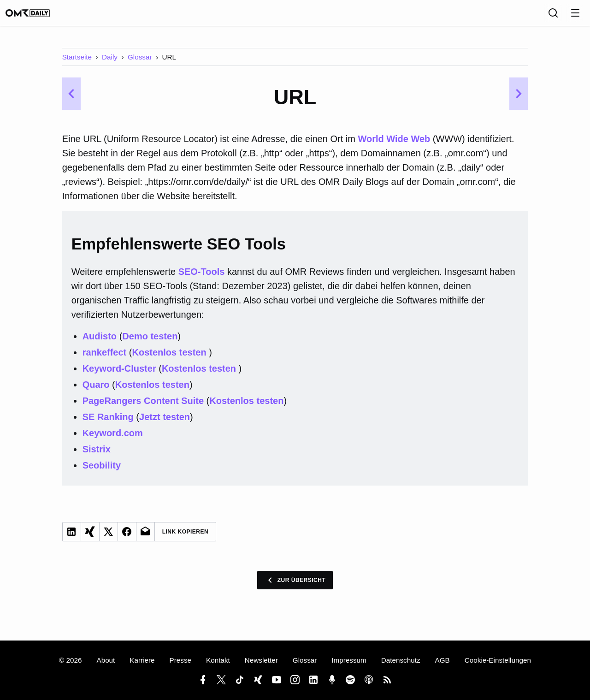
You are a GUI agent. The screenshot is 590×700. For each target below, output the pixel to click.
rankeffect (105, 359)
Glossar (140, 63)
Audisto (100, 343)
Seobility (102, 472)
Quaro (96, 391)
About (106, 660)
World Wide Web (394, 145)
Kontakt (218, 660)
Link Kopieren (186, 538)
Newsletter (261, 660)
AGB (442, 660)
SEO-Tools (202, 278)
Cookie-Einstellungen (498, 660)
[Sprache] (533, 16)
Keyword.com (113, 439)
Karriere (142, 660)
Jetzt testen (165, 423)
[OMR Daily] (37, 16)
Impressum (349, 660)
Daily (110, 63)
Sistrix (97, 456)
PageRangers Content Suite (143, 407)
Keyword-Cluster (119, 375)
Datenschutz (401, 660)
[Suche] (553, 16)
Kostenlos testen (170, 359)
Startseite (77, 63)
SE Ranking (108, 423)
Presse (180, 660)
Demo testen (150, 343)
